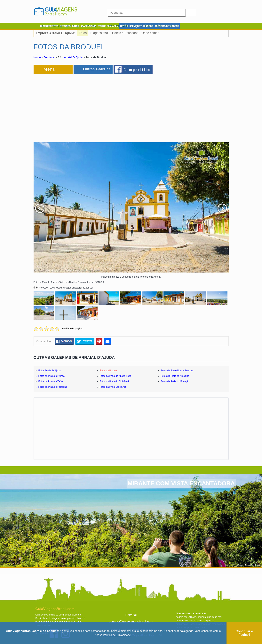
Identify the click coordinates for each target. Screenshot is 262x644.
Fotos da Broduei (109, 371)
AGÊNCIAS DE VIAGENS (167, 26)
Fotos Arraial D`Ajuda (50, 371)
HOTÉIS (124, 26)
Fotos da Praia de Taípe (51, 381)
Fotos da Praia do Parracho (53, 387)
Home (37, 57)
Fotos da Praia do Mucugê (175, 381)
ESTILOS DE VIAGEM (108, 26)
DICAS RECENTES (49, 26)
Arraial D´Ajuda (73, 57)
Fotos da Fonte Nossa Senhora (177, 371)
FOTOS (75, 26)
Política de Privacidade (117, 635)
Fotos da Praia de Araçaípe (175, 376)
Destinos (49, 57)
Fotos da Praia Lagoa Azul (113, 387)
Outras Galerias (97, 69)
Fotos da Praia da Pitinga (52, 376)
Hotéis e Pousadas (125, 33)
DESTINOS (65, 26)
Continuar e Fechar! (244, 633)
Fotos (83, 33)
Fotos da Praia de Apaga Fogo (116, 376)
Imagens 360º (99, 33)
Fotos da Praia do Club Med (114, 381)
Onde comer (150, 33)
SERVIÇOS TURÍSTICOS (141, 26)
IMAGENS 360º (88, 26)
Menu (50, 69)
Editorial (131, 615)
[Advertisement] (76, 106)
